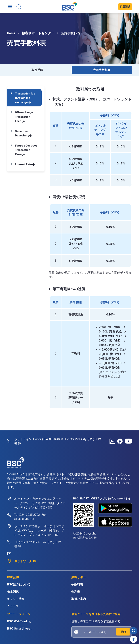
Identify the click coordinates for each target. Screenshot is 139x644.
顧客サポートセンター (38, 33)
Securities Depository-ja (24, 133)
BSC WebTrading (19, 621)
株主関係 (13, 592)
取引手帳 (37, 70)
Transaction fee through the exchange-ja (25, 98)
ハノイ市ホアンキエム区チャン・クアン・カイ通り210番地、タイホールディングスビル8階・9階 (40, 503)
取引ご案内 (79, 599)
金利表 (76, 592)
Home (11, 33)
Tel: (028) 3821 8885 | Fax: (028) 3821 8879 (38, 544)
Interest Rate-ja (25, 164)
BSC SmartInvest (19, 628)
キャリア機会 (16, 599)
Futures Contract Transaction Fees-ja (26, 150)
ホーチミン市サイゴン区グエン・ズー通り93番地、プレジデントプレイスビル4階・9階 (39, 531)
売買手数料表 (102, 70)
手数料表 (77, 584)
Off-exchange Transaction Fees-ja (24, 116)
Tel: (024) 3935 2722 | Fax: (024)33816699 (31, 517)
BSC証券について (19, 584)
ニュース (13, 606)
